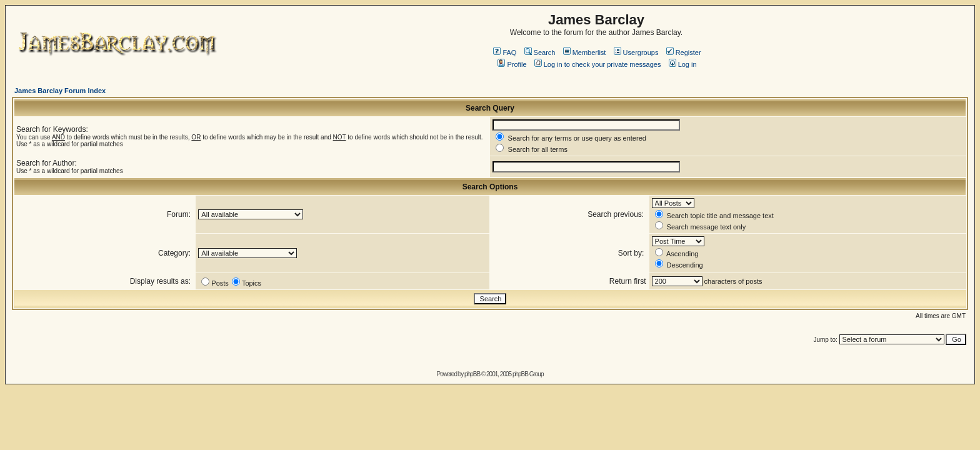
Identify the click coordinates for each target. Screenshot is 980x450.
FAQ (505, 52)
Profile (512, 64)
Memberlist (585, 52)
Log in (683, 64)
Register (684, 52)
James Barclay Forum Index (60, 91)
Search (540, 52)
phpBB (472, 374)
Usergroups (636, 52)
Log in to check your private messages (598, 64)
